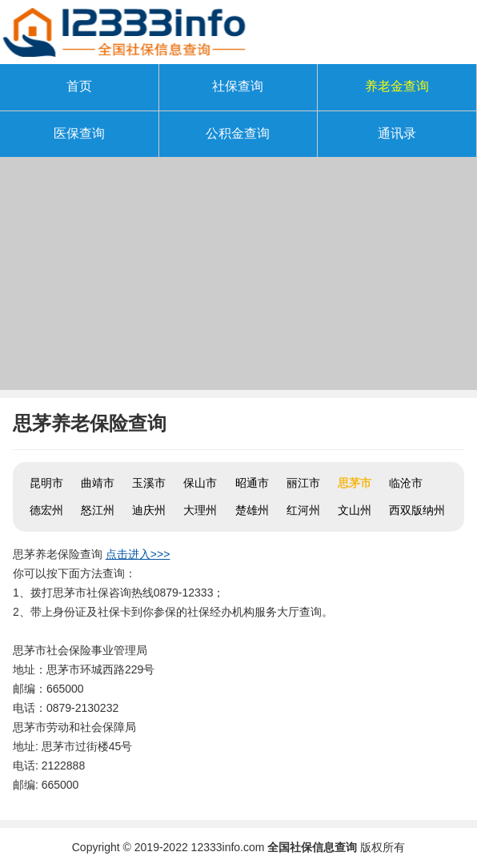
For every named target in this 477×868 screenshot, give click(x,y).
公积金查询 (238, 133)
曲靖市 (98, 483)
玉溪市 (149, 483)
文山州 (355, 510)
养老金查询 (397, 86)
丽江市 (303, 483)
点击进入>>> (138, 554)
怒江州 (98, 510)
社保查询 (238, 86)
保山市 (200, 483)
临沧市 (406, 483)
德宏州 (46, 510)
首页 (79, 86)
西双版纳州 (417, 510)
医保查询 (79, 133)
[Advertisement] (238, 278)
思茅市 (355, 483)
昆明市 (46, 483)
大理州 (200, 510)
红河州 (303, 510)
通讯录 (397, 133)
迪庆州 (149, 510)
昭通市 (252, 483)
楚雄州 (252, 510)
